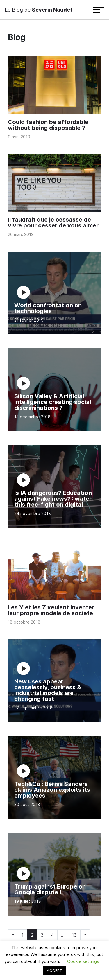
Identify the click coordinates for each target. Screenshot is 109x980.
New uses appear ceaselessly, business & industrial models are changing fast (48, 690)
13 (74, 935)
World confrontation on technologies (48, 308)
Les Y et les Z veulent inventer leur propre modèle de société (51, 610)
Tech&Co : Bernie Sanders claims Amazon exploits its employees (52, 790)
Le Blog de (39, 10)
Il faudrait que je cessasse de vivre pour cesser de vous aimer (53, 222)
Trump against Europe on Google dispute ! (50, 889)
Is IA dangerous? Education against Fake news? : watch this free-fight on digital (53, 499)
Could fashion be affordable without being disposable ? (48, 125)
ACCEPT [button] (54, 970)
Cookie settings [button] (83, 961)
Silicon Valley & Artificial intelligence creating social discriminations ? (53, 402)
